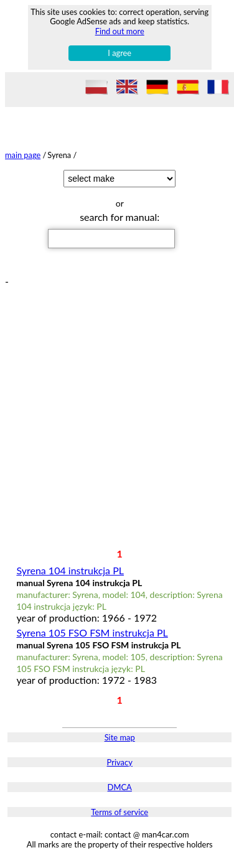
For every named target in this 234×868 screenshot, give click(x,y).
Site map (120, 737)
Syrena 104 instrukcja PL (70, 570)
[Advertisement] (117, 404)
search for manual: (119, 217)
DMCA (120, 787)
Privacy (120, 762)
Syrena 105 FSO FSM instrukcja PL (92, 632)
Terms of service (119, 812)
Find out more (120, 31)
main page (23, 155)
